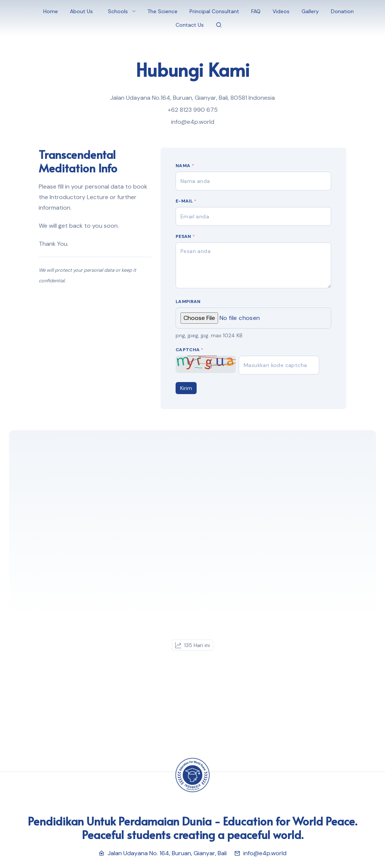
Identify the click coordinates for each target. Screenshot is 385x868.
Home (51, 11)
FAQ (256, 11)
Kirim (186, 388)
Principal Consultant (214, 11)
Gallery (310, 11)
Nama (185, 166)
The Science (162, 11)
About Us (81, 11)
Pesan (185, 236)
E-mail (186, 201)
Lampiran (188, 302)
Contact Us (190, 25)
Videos (281, 11)
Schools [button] (118, 11)
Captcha (189, 350)
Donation (342, 11)
